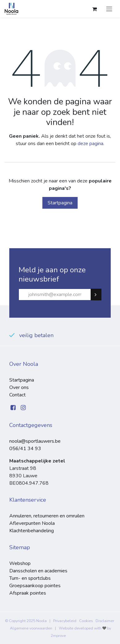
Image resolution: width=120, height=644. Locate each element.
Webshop (20, 563)
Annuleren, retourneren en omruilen (47, 516)
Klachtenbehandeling (32, 531)
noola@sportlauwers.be (35, 441)
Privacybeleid (65, 621)
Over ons (19, 387)
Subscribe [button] (99, 295)
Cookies (86, 621)
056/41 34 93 (25, 449)
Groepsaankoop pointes (35, 586)
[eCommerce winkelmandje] (94, 9)
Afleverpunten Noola (32, 523)
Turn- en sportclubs (30, 578)
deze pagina (90, 144)
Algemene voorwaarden (31, 628)
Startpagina (60, 203)
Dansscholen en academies (38, 571)
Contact (17, 395)
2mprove (58, 636)
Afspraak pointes (28, 593)
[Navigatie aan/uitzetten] (109, 9)
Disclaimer (105, 621)
